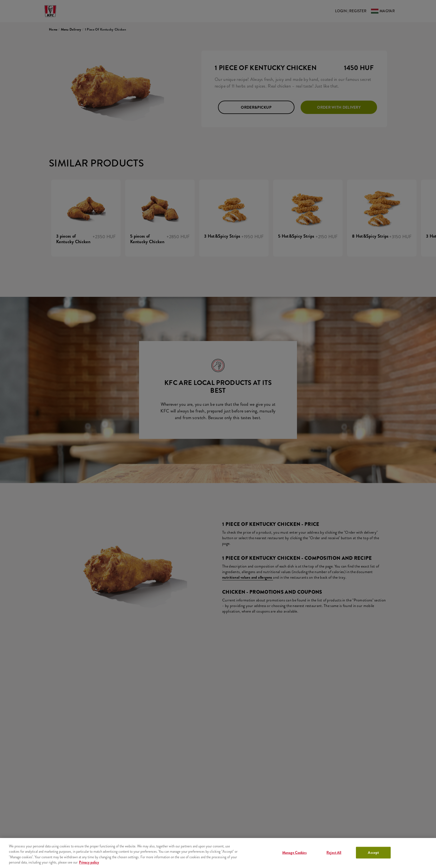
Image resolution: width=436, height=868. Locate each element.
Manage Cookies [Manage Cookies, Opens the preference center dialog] (294, 853)
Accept (373, 853)
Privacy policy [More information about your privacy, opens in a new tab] (89, 862)
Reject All (334, 853)
